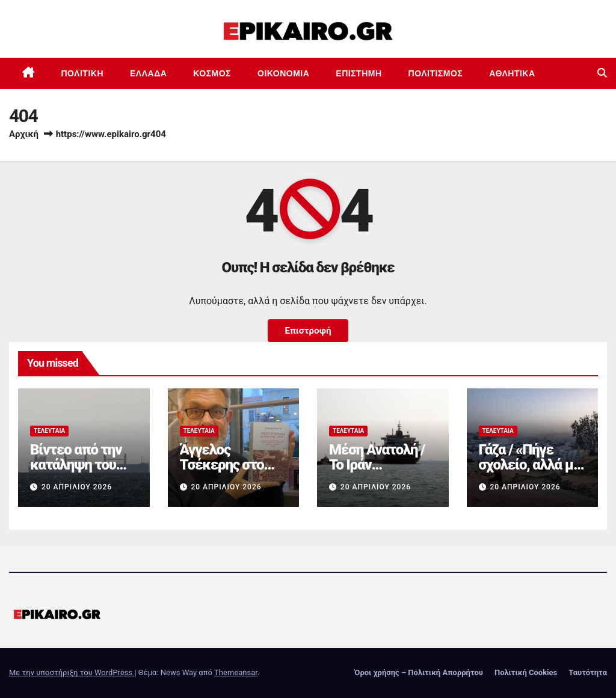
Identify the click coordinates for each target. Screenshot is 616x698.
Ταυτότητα (588, 672)
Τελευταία (49, 431)
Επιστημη (359, 73)
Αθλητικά (512, 73)
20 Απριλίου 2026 (77, 487)
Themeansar (236, 672)
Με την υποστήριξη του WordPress (72, 672)
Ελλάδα (148, 73)
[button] (602, 73)
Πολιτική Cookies (526, 672)
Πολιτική (83, 73)
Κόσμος (212, 73)
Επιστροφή (308, 331)
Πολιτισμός (436, 73)
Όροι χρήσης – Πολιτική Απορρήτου (419, 672)
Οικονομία (283, 73)
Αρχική (24, 134)
